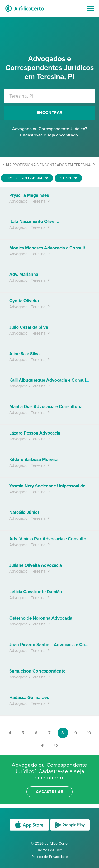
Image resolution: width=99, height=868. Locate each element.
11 (43, 746)
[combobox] (49, 96)
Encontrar (50, 113)
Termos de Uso (50, 850)
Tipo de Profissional (27, 178)
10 (89, 733)
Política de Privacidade (50, 857)
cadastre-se (49, 792)
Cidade (68, 178)
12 (56, 746)
